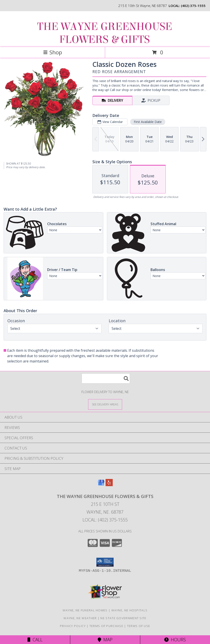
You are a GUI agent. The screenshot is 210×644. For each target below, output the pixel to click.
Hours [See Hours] (175, 640)
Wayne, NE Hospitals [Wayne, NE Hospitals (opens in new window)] (129, 610)
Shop (53, 52)
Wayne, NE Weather (80, 618)
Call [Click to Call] (35, 640)
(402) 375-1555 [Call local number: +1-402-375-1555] (193, 6)
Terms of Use (139, 626)
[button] (105, 562)
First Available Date (148, 122)
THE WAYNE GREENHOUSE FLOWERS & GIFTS (105, 33)
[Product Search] (106, 378)
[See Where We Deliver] (105, 404)
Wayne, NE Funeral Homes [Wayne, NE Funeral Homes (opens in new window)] (85, 610)
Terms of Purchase (106, 626)
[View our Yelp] (109, 485)
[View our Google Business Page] (101, 485)
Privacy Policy (73, 626)
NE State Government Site (123, 618)
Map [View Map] (105, 640)
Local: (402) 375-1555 (105, 520)
